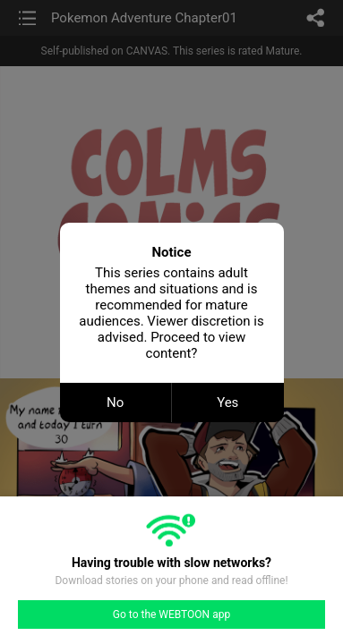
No (115, 402)
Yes (227, 402)
